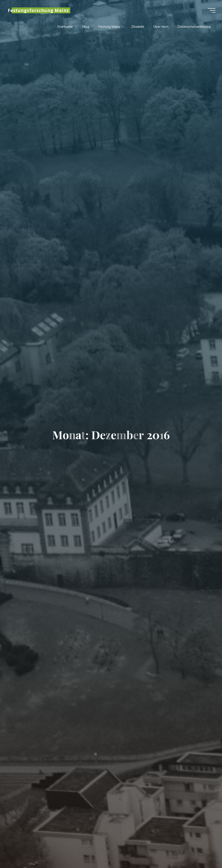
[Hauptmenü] (212, 10)
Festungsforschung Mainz (38, 10)
